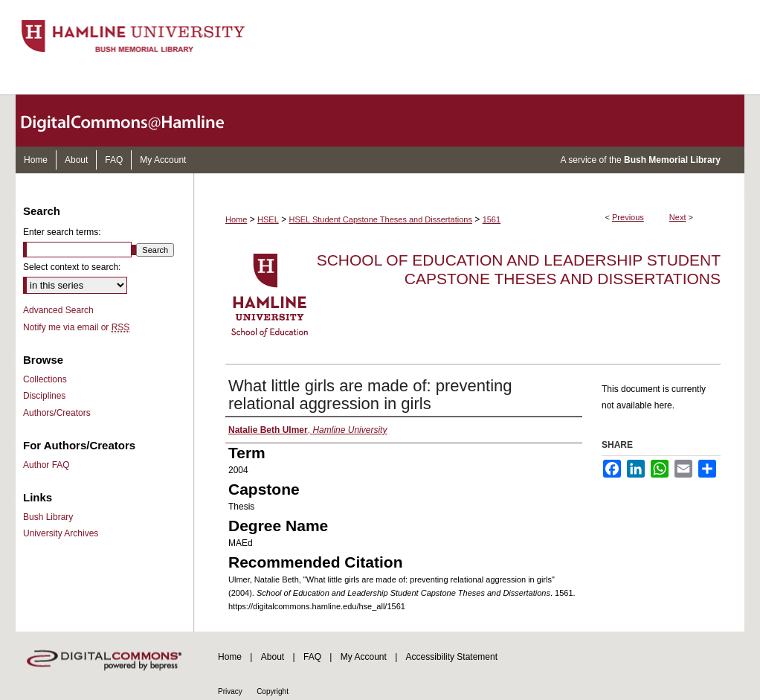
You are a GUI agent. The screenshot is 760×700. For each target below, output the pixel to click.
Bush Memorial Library (672, 160)
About (273, 657)
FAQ (312, 657)
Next (678, 217)
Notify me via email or (76, 327)
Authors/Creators (57, 413)
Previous (628, 217)
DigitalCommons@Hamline (135, 121)
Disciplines (44, 396)
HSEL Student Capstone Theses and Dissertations (381, 219)
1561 (492, 219)
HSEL (268, 219)
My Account (364, 657)
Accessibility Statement (452, 657)
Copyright (273, 691)
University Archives (61, 533)
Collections (45, 379)
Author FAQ (46, 465)
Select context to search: (72, 267)
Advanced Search (58, 310)
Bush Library (48, 517)
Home (236, 219)
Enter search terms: (62, 232)
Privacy (230, 691)
